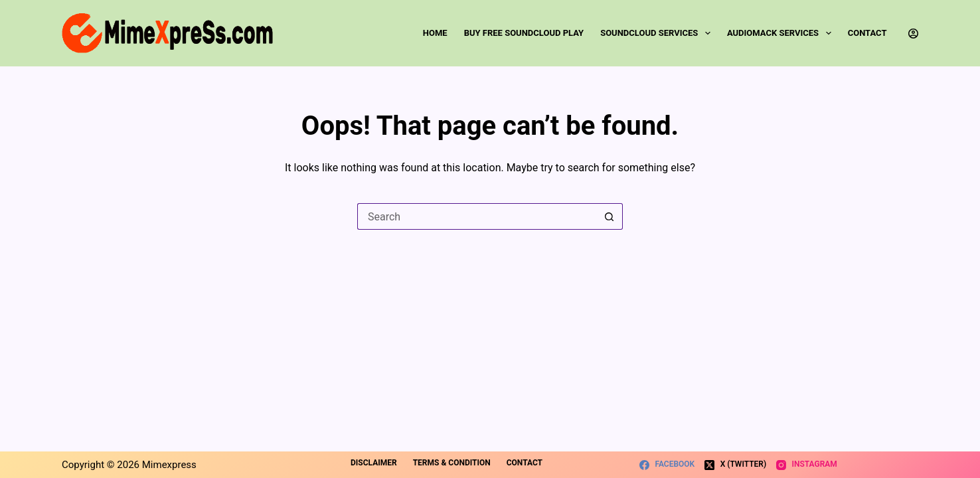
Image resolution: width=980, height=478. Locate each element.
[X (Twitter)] (735, 465)
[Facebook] (667, 465)
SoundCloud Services (658, 33)
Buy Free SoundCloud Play (524, 33)
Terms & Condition (452, 463)
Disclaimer (374, 463)
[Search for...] (477, 216)
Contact (867, 33)
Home (435, 33)
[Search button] (610, 216)
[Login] (913, 34)
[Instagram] (807, 465)
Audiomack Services (782, 33)
